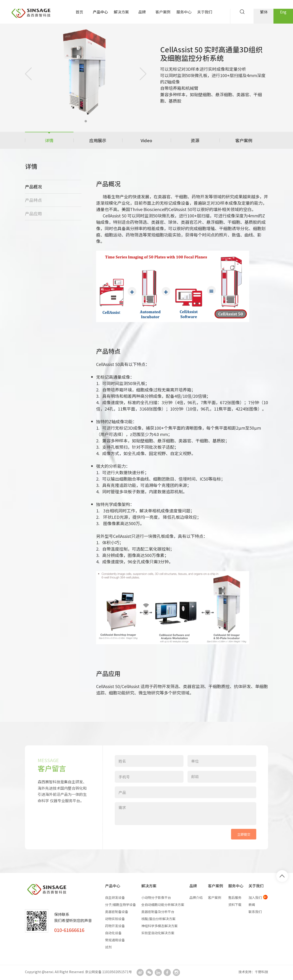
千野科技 (261, 972)
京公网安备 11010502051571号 (108, 972)
